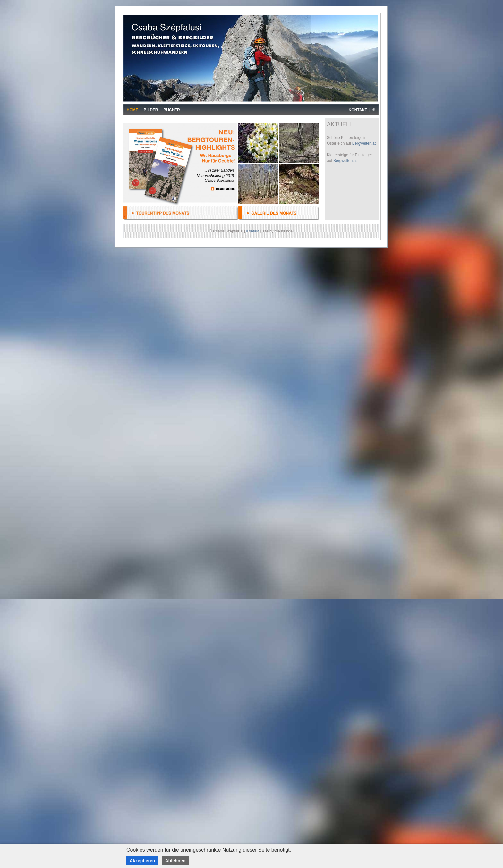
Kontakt (253, 231)
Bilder (151, 110)
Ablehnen (175, 861)
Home (132, 110)
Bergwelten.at (364, 143)
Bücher (172, 110)
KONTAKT (358, 110)
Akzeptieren (142, 861)
